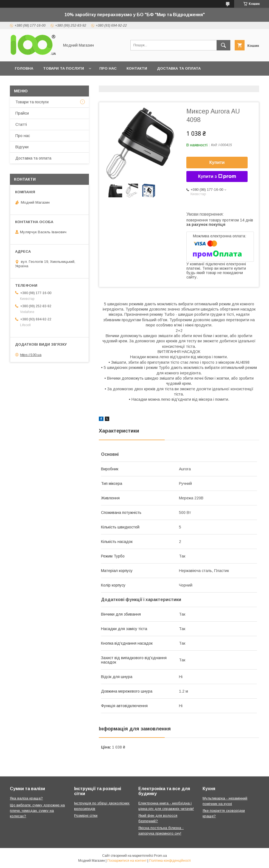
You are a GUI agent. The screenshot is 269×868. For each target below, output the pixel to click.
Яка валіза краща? (26, 798)
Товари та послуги (64, 68)
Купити (217, 162)
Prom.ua (160, 856)
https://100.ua (31, 355)
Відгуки (22, 147)
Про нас (108, 68)
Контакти (137, 68)
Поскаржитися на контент (127, 861)
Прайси (22, 113)
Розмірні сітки (86, 816)
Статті (21, 124)
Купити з (217, 177)
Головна (24, 68)
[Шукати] (223, 45)
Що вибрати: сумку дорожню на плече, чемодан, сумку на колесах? (37, 811)
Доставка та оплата (179, 68)
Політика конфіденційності (170, 861)
